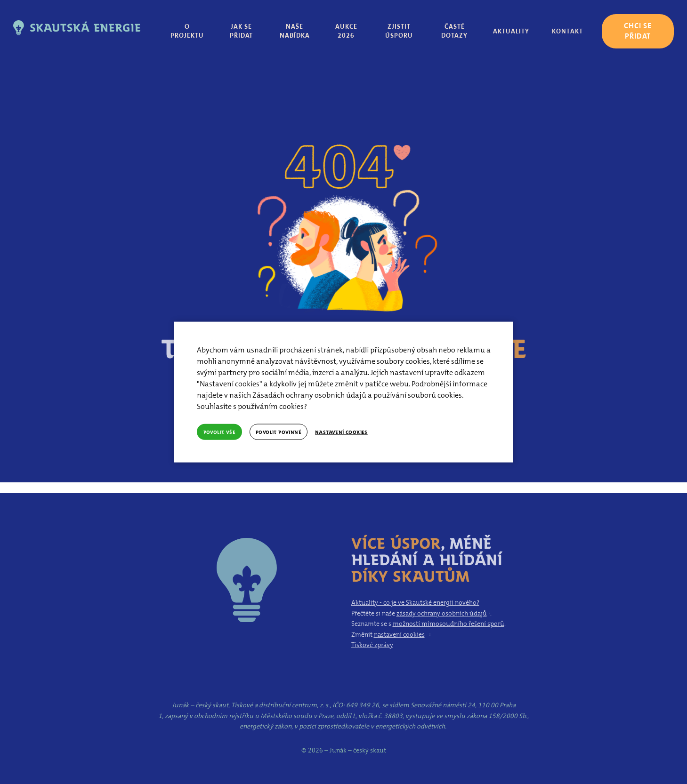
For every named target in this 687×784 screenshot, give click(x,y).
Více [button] (568, 31)
